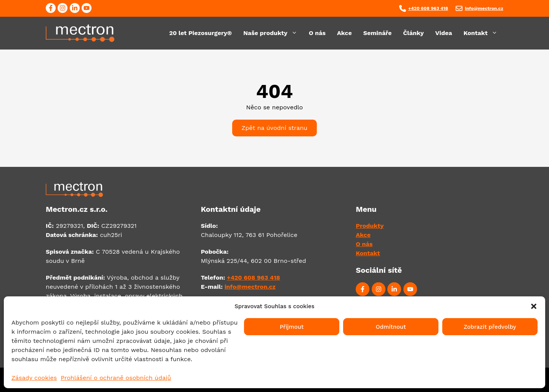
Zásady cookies (34, 378)
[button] (534, 306)
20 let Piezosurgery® (201, 33)
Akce (344, 33)
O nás (317, 33)
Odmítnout (391, 327)
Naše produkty (273, 33)
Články (413, 33)
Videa (444, 33)
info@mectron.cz (484, 8)
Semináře (378, 33)
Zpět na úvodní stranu (275, 128)
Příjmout (292, 327)
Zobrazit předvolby (490, 327)
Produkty (370, 226)
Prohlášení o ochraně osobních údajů (116, 378)
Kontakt (483, 33)
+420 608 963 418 (428, 8)
